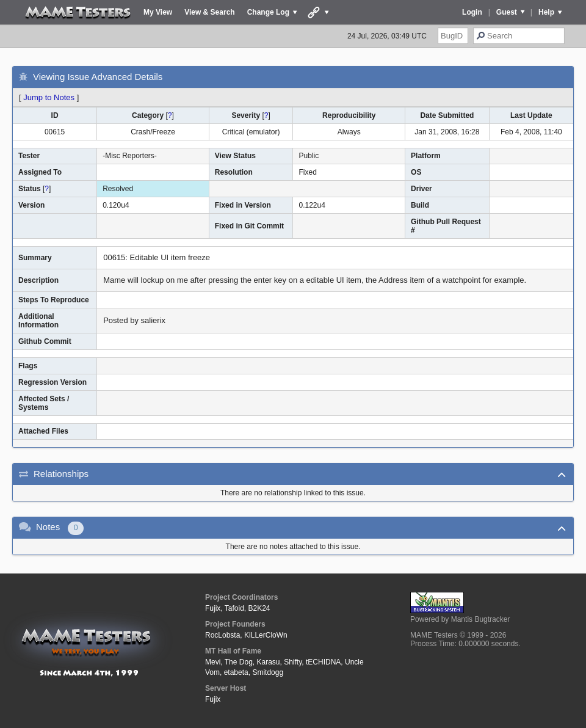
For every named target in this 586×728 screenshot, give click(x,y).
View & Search (210, 12)
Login (472, 12)
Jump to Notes (49, 97)
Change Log (268, 12)
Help (546, 12)
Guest (507, 12)
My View (158, 12)
